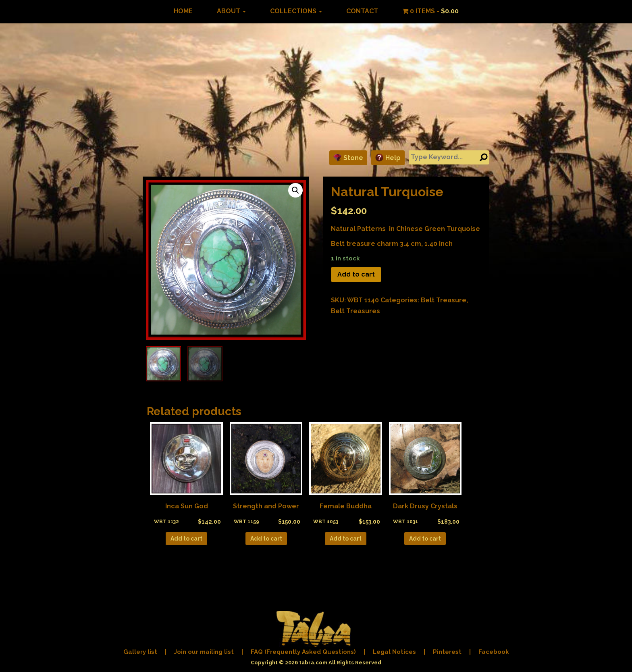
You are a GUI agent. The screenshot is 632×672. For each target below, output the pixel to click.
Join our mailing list (204, 652)
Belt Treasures (355, 311)
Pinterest (447, 652)
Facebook (494, 652)
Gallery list (140, 652)
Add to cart (356, 274)
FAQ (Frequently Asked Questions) (303, 652)
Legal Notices (394, 652)
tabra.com (313, 663)
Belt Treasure (444, 300)
